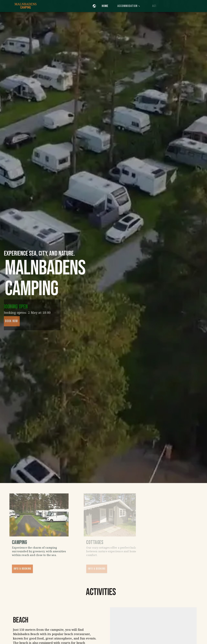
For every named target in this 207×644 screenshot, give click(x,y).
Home (108, 6)
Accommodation (135, 6)
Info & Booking (28, 569)
